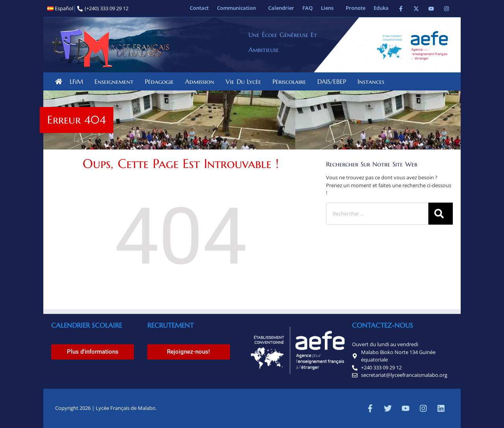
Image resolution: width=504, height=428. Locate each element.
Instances (373, 81)
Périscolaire (291, 81)
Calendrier (281, 8)
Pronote (356, 8)
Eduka (381, 8)
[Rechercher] (441, 214)
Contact (199, 8)
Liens (329, 8)
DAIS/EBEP (334, 81)
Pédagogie (161, 81)
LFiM (78, 81)
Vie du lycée (245, 81)
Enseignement (116, 81)
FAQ (308, 8)
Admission (202, 81)
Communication (238, 8)
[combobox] (377, 214)
